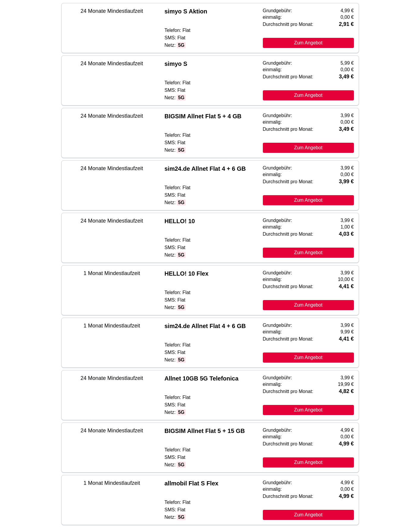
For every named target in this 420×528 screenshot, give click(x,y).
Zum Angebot (308, 43)
